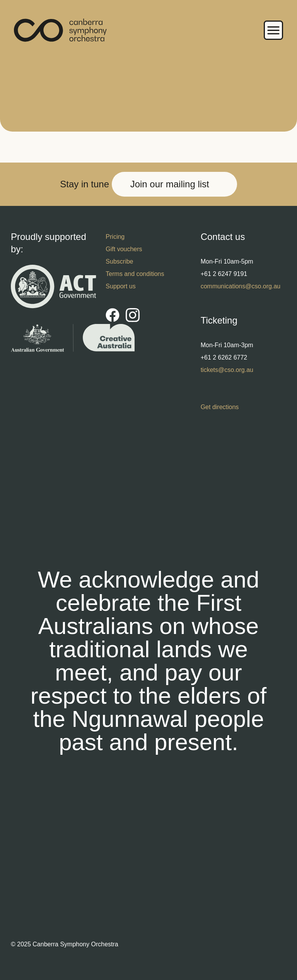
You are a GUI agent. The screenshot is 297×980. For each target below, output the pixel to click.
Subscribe (119, 261)
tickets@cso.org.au (227, 370)
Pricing (115, 237)
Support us (120, 286)
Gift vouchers (124, 249)
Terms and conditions (135, 274)
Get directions (220, 407)
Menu (273, 30)
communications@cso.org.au (241, 286)
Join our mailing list (170, 184)
